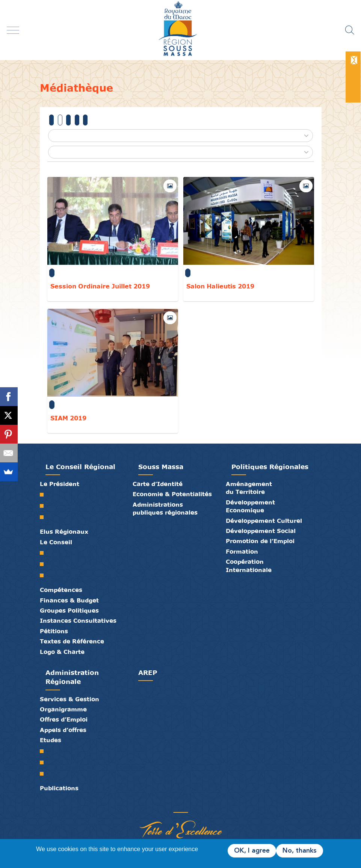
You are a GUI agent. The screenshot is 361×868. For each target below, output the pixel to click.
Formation (242, 551)
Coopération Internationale (249, 565)
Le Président (60, 484)
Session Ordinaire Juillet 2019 (100, 286)
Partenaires (153, 805)
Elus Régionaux (64, 531)
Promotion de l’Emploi (260, 541)
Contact (186, 805)
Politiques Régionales (270, 467)
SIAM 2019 (68, 418)
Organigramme (63, 709)
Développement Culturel (264, 521)
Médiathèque (175, 805)
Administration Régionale (72, 677)
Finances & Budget (69, 600)
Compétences (61, 590)
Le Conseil (56, 542)
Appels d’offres (63, 730)
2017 (77, 120)
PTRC (45, 774)
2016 (85, 120)
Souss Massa (161, 467)
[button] (180, 136)
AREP (148, 673)
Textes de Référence (72, 641)
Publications (59, 788)
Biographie (45, 506)
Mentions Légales (209, 805)
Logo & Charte (62, 652)
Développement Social (261, 531)
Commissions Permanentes (45, 575)
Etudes (51, 740)
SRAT (45, 751)
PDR (45, 762)
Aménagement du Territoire (249, 488)
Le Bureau (45, 564)
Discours (45, 517)
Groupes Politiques (69, 610)
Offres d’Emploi (64, 719)
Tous (51, 120)
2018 (68, 120)
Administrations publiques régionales (165, 508)
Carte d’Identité (158, 484)
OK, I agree (252, 851)
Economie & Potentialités (172, 494)
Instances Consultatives (78, 620)
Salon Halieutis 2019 (220, 286)
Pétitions (54, 631)
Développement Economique (250, 506)
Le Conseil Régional (80, 467)
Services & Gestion (69, 699)
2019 (60, 120)
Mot (45, 495)
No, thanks (300, 851)
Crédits (198, 805)
